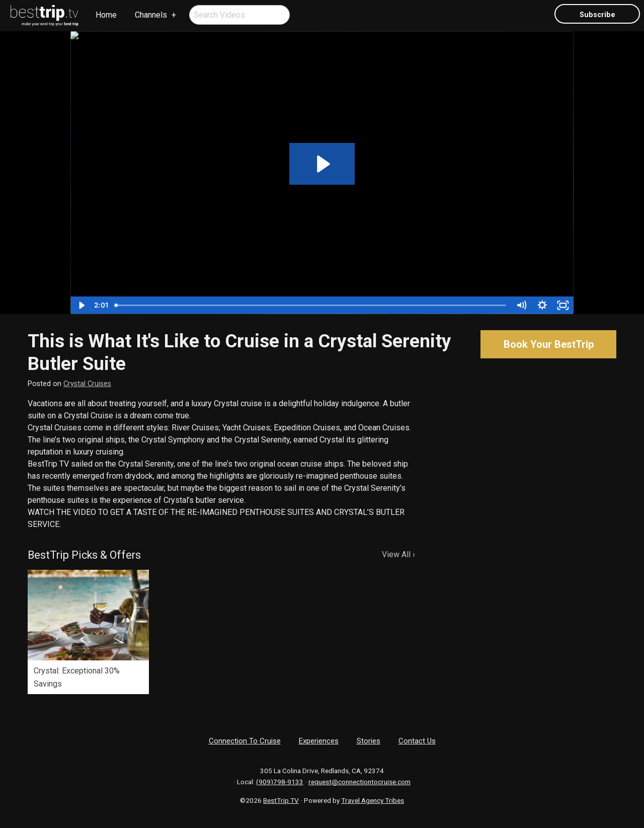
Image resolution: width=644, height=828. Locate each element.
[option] (88, 632)
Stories (369, 741)
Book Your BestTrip (549, 344)
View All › (398, 554)
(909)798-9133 (280, 782)
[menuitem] (45, 16)
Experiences (319, 741)
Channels (151, 15)
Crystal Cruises (87, 384)
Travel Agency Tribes (373, 800)
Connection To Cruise (245, 741)
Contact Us (417, 741)
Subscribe (597, 15)
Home (106, 15)
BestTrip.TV (281, 800)
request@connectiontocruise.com (359, 782)
